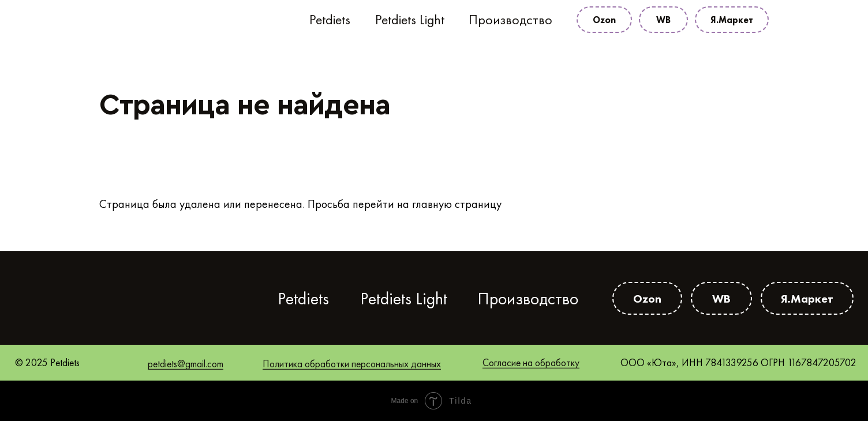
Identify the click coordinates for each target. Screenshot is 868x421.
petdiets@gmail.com (186, 364)
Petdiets (330, 20)
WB (663, 20)
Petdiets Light (410, 20)
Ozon (604, 20)
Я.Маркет (732, 20)
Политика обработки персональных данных (352, 364)
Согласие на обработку (531, 363)
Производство (510, 20)
